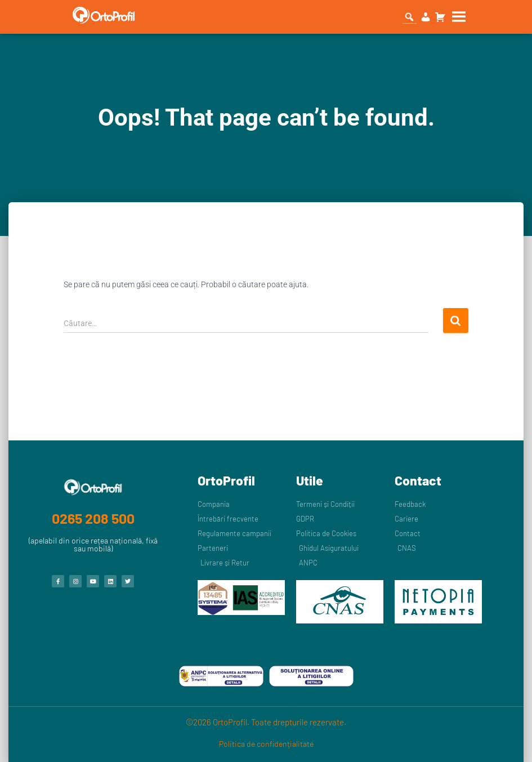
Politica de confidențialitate (266, 744)
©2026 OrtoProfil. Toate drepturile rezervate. (266, 722)
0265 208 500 (93, 518)
